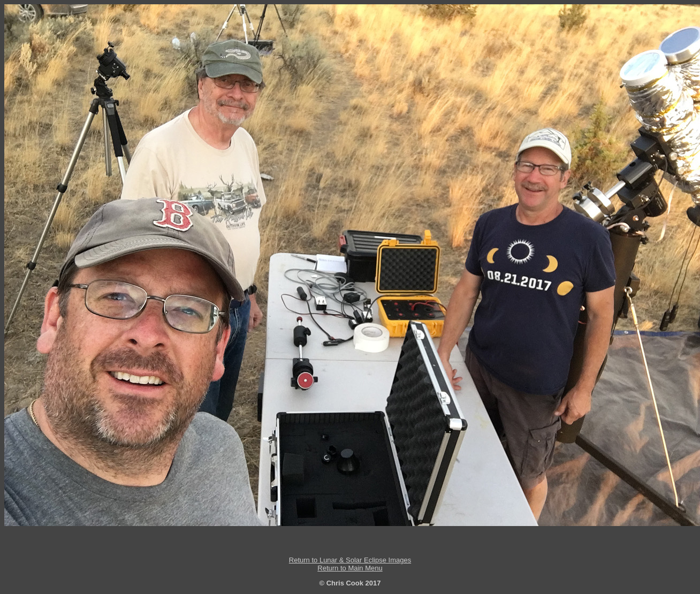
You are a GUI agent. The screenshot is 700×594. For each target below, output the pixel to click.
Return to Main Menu (350, 568)
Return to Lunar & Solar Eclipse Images (350, 560)
